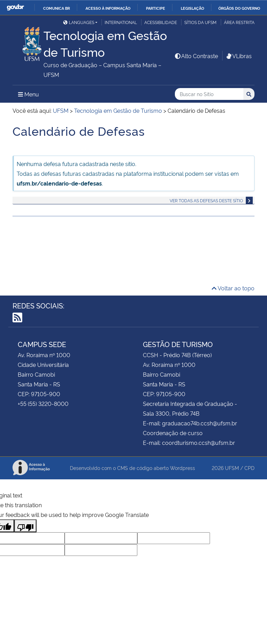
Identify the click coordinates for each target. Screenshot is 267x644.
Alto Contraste (196, 56)
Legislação (192, 8)
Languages (79, 22)
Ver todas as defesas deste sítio (206, 200)
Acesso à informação (108, 8)
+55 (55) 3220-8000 (43, 403)
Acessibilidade (161, 22)
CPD (249, 468)
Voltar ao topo (233, 288)
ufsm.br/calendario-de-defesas (59, 183)
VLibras (238, 56)
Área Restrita (239, 22)
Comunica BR (56, 8)
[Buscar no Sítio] (209, 94)
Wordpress (183, 468)
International (121, 22)
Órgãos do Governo (239, 8)
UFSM (232, 468)
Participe (156, 8)
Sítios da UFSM (200, 22)
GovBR (15, 7)
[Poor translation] (25, 526)
